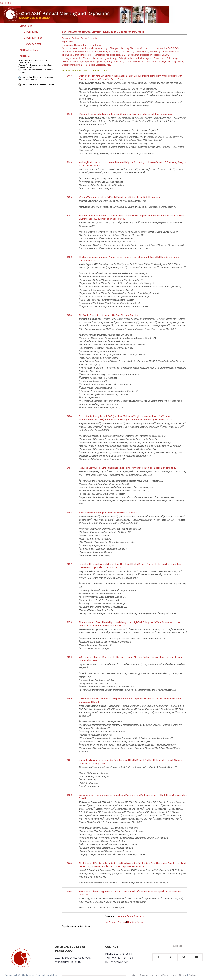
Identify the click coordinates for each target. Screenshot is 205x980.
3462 (69, 795)
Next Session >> (135, 922)
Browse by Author (32, 44)
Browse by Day (31, 32)
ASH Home (5, 3)
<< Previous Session (116, 922)
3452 (69, 257)
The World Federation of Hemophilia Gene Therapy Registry (108, 315)
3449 (69, 162)
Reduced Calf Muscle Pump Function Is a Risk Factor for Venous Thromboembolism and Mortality (128, 468)
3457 (69, 564)
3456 (69, 513)
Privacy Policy (162, 975)
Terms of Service (178, 975)
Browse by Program (33, 38)
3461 (69, 760)
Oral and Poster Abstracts (131, 916)
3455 (69, 468)
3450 (69, 197)
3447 (69, 76)
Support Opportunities (143, 975)
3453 (69, 315)
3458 (69, 622)
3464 (69, 891)
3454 (69, 416)
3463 (69, 863)
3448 (69, 114)
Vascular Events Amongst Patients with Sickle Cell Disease (108, 513)
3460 (69, 699)
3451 (69, 216)
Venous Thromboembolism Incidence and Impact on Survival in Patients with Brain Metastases (126, 114)
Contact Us (194, 975)
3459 (69, 657)
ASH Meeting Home (29, 50)
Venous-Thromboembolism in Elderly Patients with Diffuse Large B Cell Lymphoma (120, 197)
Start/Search (26, 26)
